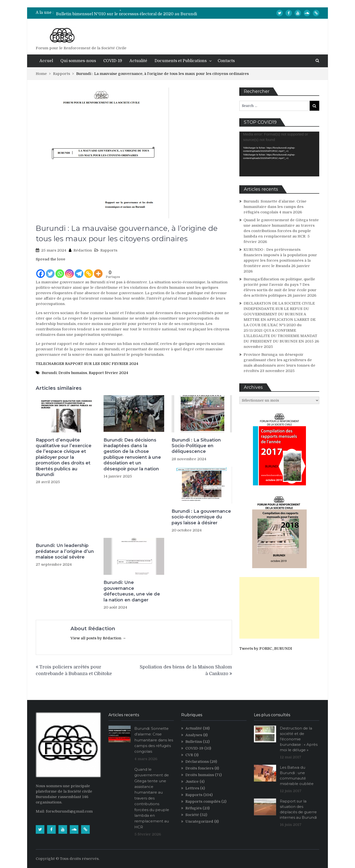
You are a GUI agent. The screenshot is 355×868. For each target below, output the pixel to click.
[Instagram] (69, 270)
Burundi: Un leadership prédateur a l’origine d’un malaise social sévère (65, 551)
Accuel (46, 61)
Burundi (49, 373)
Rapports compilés (203, 801)
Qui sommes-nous (78, 61)
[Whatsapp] (60, 270)
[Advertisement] (279, 608)
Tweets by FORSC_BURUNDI (266, 648)
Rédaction (83, 250)
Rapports (109, 250)
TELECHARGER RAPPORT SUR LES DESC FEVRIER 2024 (87, 364)
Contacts (226, 61)
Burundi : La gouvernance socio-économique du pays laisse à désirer (201, 517)
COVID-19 (113, 61)
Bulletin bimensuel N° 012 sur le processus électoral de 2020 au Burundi (127, 13)
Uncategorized (199, 821)
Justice (192, 782)
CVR (189, 755)
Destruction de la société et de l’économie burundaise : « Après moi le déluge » (299, 739)
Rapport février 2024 (108, 373)
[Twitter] (50, 270)
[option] (131, 13)
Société (192, 815)
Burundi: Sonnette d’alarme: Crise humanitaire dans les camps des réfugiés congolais (275, 207)
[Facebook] (41, 270)
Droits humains (73, 373)
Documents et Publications (181, 61)
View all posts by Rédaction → (98, 638)
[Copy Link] (89, 270)
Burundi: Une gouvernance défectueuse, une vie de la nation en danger (132, 591)
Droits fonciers (199, 768)
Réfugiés (194, 808)
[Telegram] (79, 270)
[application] (279, 154)
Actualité (138, 61)
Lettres (192, 788)
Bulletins (194, 742)
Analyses (194, 735)
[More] (98, 270)
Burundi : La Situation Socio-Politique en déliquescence (196, 446)
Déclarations (197, 762)
